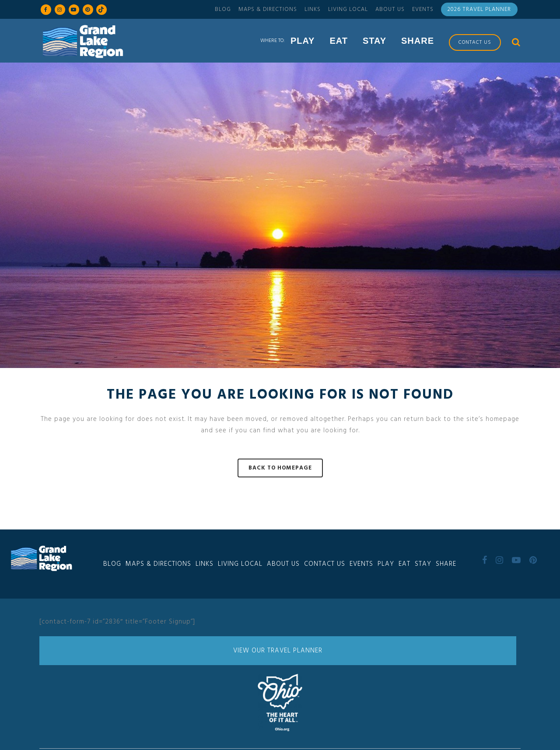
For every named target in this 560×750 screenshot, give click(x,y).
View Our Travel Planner (278, 651)
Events (423, 9)
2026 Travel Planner (479, 9)
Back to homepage (280, 468)
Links (313, 9)
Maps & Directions (268, 9)
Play (386, 564)
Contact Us (325, 564)
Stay (423, 564)
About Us (390, 9)
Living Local (348, 9)
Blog (223, 9)
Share (446, 564)
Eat (404, 564)
